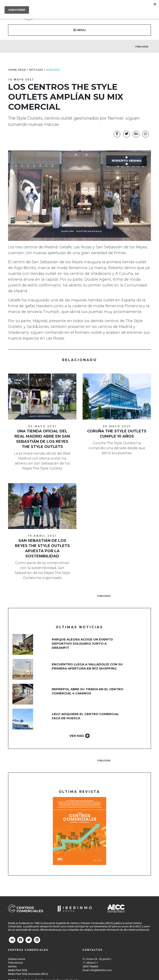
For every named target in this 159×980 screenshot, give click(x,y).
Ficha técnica (15, 963)
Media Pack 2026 (18, 970)
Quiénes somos (17, 959)
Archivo (53, 70)
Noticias (36, 70)
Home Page (17, 70)
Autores (12, 967)
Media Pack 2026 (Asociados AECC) (28, 974)
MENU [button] (79, 30)
